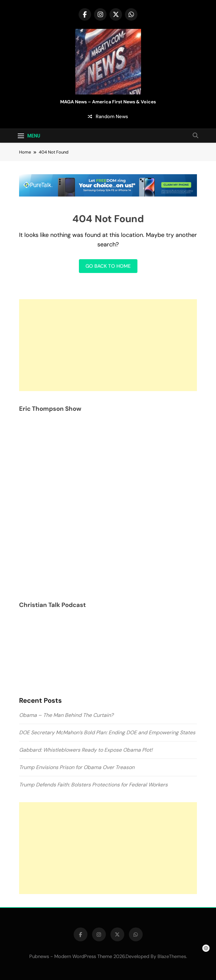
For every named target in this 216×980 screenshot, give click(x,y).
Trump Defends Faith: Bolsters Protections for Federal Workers (93, 785)
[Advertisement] (108, 345)
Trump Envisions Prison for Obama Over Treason (77, 767)
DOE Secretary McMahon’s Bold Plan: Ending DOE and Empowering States (107, 732)
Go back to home (108, 266)
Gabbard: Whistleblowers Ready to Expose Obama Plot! (86, 750)
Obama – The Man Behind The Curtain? (66, 715)
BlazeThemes (172, 956)
